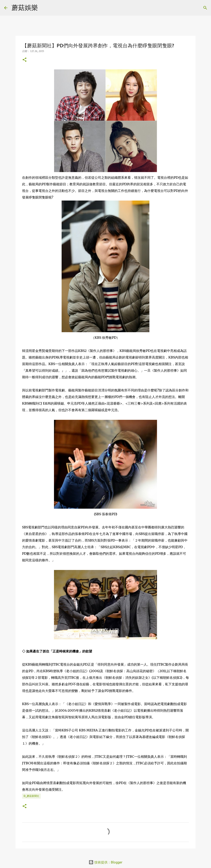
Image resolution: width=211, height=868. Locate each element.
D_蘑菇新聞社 (31, 796)
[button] (25, 60)
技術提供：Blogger (105, 862)
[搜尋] (44, 8)
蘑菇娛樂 (25, 7)
